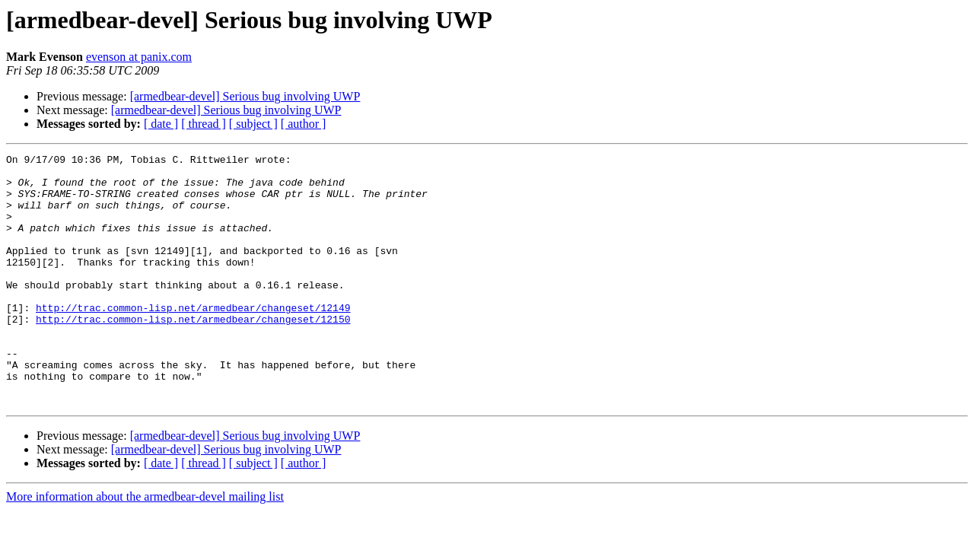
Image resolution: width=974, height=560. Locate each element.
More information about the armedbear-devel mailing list (145, 547)
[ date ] (161, 124)
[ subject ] (253, 124)
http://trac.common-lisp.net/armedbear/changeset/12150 (193, 353)
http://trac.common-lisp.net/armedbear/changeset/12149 (193, 339)
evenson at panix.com (139, 57)
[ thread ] (204, 124)
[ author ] (304, 124)
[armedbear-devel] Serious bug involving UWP (245, 96)
